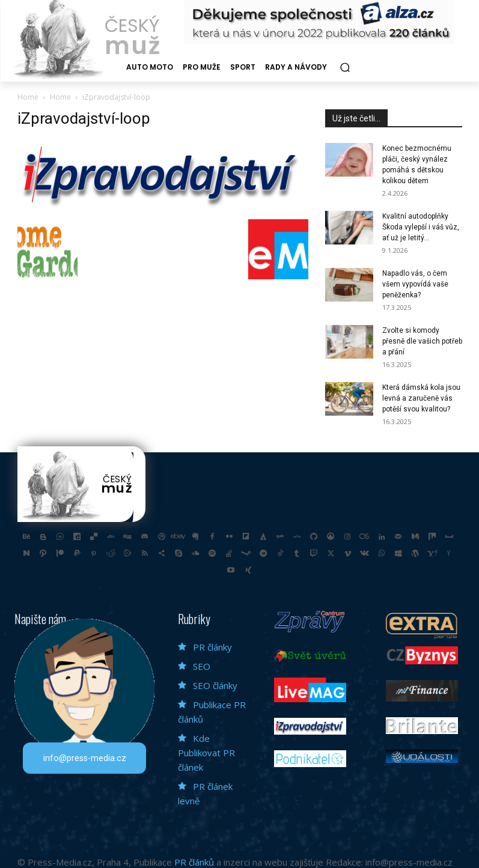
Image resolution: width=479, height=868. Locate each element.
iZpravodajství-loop (84, 118)
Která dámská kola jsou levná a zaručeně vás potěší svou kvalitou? (421, 398)
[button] (345, 68)
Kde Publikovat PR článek (206, 751)
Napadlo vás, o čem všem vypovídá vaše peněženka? (415, 284)
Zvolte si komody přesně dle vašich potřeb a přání (422, 341)
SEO (202, 665)
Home (28, 97)
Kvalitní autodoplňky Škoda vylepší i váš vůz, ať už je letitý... (421, 227)
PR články (212, 646)
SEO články (215, 684)
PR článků (194, 861)
